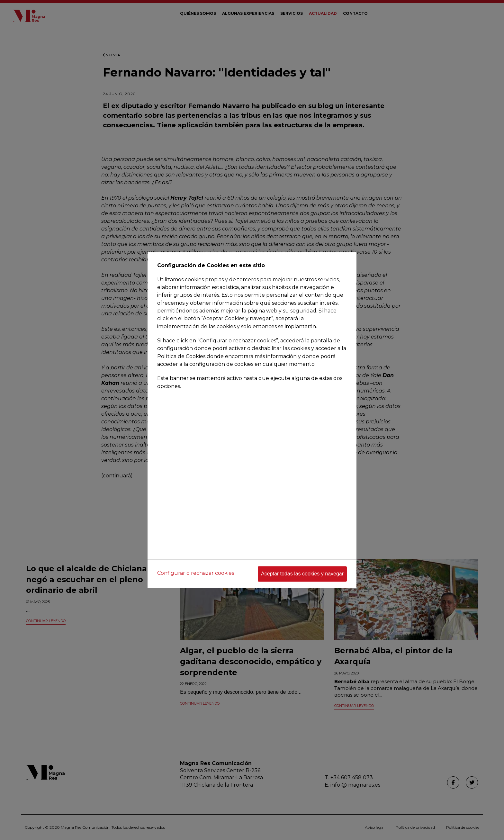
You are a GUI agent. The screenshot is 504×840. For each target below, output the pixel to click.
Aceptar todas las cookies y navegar (302, 574)
